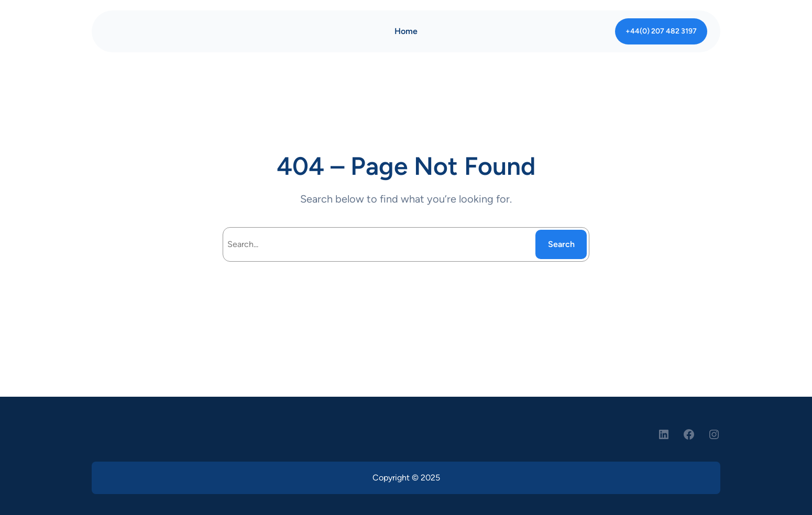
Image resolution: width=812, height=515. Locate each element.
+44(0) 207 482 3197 (661, 31)
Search (561, 244)
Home (406, 31)
